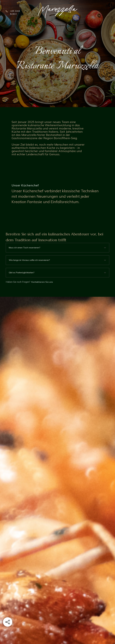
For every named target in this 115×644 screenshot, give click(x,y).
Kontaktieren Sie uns (42, 282)
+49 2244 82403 (15, 12)
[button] (57, 248)
